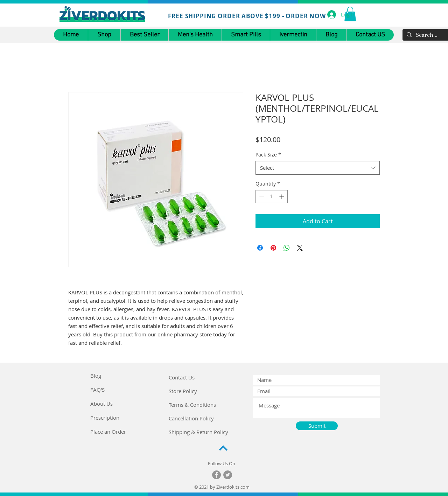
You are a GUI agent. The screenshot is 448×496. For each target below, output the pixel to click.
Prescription (105, 418)
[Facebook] (216, 475)
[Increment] (282, 197)
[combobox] (318, 168)
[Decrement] (261, 197)
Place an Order (108, 432)
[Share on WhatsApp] (287, 248)
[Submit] (317, 426)
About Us (101, 404)
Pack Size (268, 155)
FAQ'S (97, 390)
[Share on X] (300, 248)
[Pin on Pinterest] (273, 248)
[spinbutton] (272, 197)
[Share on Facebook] (260, 248)
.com (244, 487)
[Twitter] (228, 475)
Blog (96, 376)
